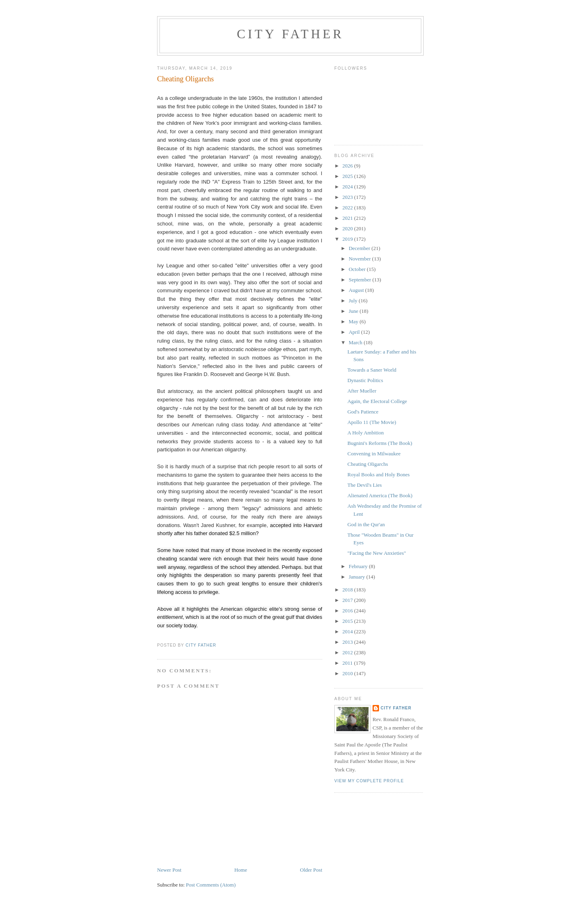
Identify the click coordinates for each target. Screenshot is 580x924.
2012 (348, 652)
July (354, 301)
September (361, 280)
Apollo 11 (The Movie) (372, 422)
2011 (348, 663)
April (355, 332)
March (356, 342)
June (354, 311)
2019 (348, 239)
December (360, 248)
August (357, 290)
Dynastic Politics (365, 380)
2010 (348, 673)
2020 (348, 228)
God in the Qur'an (366, 524)
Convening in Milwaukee (374, 454)
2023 (348, 197)
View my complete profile (369, 781)
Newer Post (169, 870)
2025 (348, 176)
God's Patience (363, 412)
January (358, 577)
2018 (348, 590)
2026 (348, 166)
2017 (348, 600)
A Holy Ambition (365, 433)
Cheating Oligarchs (368, 464)
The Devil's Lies (364, 485)
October (358, 269)
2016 (348, 611)
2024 (348, 187)
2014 (348, 632)
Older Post (311, 870)
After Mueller (362, 391)
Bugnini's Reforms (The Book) (380, 443)
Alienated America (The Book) (380, 495)
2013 (348, 642)
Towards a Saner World (372, 370)
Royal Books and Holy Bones (378, 474)
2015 (348, 621)
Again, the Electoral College (377, 401)
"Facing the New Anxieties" (376, 553)
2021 (348, 218)
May (354, 321)
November (360, 259)
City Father (290, 34)
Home (241, 870)
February (359, 566)
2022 (348, 208)
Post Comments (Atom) (211, 885)
